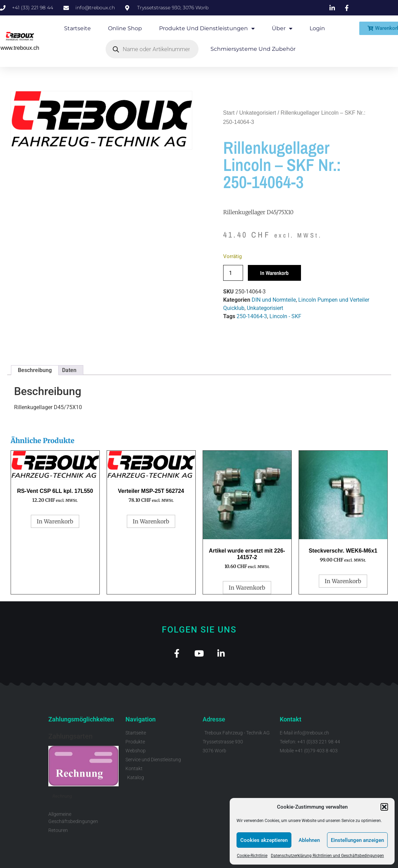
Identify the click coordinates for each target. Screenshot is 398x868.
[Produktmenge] (233, 273)
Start (229, 113)
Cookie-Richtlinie (252, 856)
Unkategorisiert (258, 113)
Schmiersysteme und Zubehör (253, 49)
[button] (384, 807)
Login (317, 28)
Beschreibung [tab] (35, 370)
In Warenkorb (274, 273)
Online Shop (125, 28)
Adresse (214, 720)
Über (282, 28)
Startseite (77, 28)
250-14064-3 (252, 316)
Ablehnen (309, 840)
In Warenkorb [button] (55, 521)
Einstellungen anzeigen (357, 840)
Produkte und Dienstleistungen (207, 28)
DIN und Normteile (274, 300)
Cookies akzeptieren (264, 840)
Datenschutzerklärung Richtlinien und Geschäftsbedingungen (327, 856)
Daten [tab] (69, 370)
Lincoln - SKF (285, 316)
